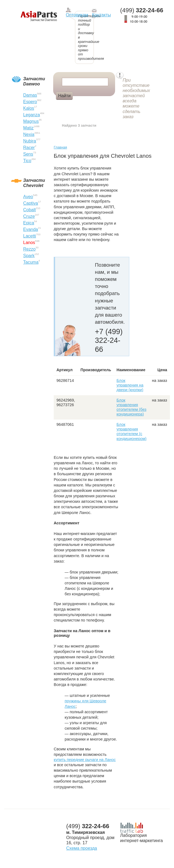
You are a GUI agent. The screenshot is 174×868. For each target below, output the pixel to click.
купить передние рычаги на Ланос (85, 760)
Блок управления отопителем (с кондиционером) (131, 432)
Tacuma (31, 262)
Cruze (29, 216)
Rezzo (29, 249)
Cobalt (29, 210)
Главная (60, 147)
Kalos (29, 108)
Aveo (28, 197)
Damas (30, 95)
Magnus (31, 121)
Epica (29, 223)
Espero (30, 102)
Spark (29, 256)
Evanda (31, 229)
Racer (29, 148)
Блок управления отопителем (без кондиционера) (131, 407)
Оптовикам (77, 15)
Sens (28, 154)
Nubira (30, 141)
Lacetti (30, 236)
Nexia (29, 134)
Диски (84, 105)
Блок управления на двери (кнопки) (130, 385)
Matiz (28, 128)
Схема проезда (82, 848)
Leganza (31, 115)
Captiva (31, 203)
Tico (27, 161)
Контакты (101, 15)
